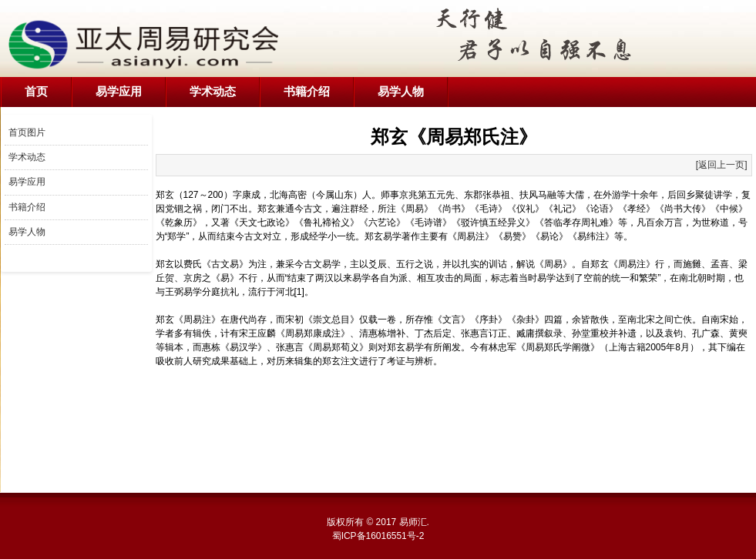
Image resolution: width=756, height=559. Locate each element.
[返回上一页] (722, 165)
